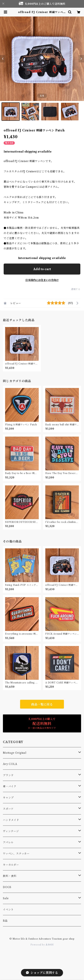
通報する (76, 289)
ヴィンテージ (11, 831)
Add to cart (42, 269)
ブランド (8, 775)
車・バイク (10, 786)
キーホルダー (11, 865)
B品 (5, 921)
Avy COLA (10, 764)
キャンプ (8, 798)
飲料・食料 (10, 876)
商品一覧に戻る (42, 704)
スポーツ (8, 809)
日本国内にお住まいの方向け (42, 280)
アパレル (8, 842)
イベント (8, 910)
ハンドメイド (11, 820)
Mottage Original (15, 753)
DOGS (7, 887)
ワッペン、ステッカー (16, 854)
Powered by (42, 945)
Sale (6, 898)
